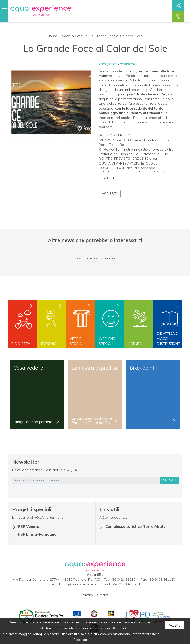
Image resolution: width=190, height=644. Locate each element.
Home (52, 36)
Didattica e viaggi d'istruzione (168, 339)
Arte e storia (76, 341)
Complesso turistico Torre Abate (136, 527)
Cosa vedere (28, 368)
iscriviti (169, 480)
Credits (103, 595)
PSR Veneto (29, 527)
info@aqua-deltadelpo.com (84, 584)
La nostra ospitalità (94, 368)
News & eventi (73, 36)
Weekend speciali (107, 341)
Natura (135, 344)
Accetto (174, 625)
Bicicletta (21, 344)
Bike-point (142, 368)
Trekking (48, 344)
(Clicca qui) (81, 640)
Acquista (110, 194)
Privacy (87, 595)
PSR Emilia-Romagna (37, 534)
